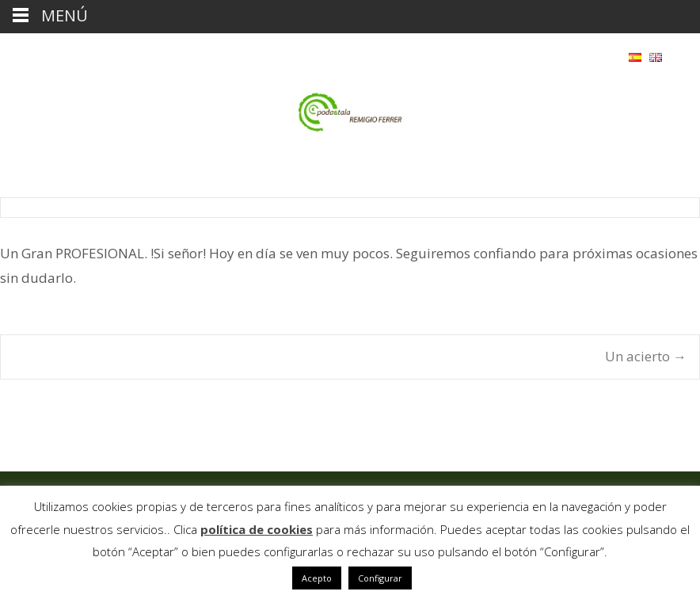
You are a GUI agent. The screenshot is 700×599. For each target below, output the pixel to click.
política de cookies (257, 529)
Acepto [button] (317, 578)
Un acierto (646, 356)
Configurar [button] (380, 578)
